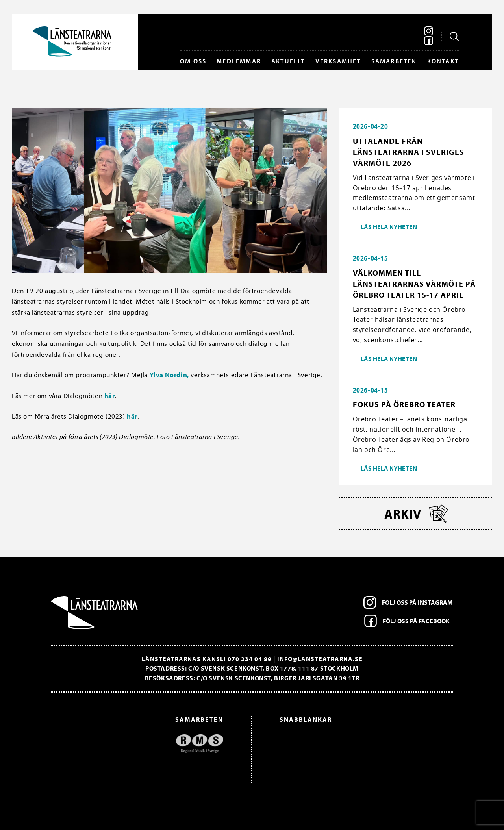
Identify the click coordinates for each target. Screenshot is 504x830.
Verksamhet (338, 61)
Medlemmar (239, 61)
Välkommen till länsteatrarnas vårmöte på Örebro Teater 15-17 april (414, 284)
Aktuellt (288, 61)
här (110, 396)
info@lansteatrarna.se (320, 659)
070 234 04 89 (250, 659)
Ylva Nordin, (169, 375)
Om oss (193, 61)
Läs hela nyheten (389, 227)
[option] (141, 744)
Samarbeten (394, 61)
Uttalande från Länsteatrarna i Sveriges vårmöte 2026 (409, 152)
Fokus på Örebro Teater (404, 404)
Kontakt (443, 61)
